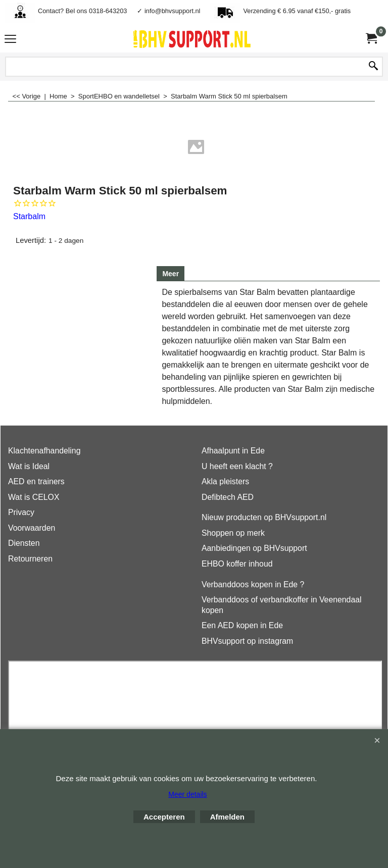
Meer (171, 274)
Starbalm (29, 216)
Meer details (187, 794)
